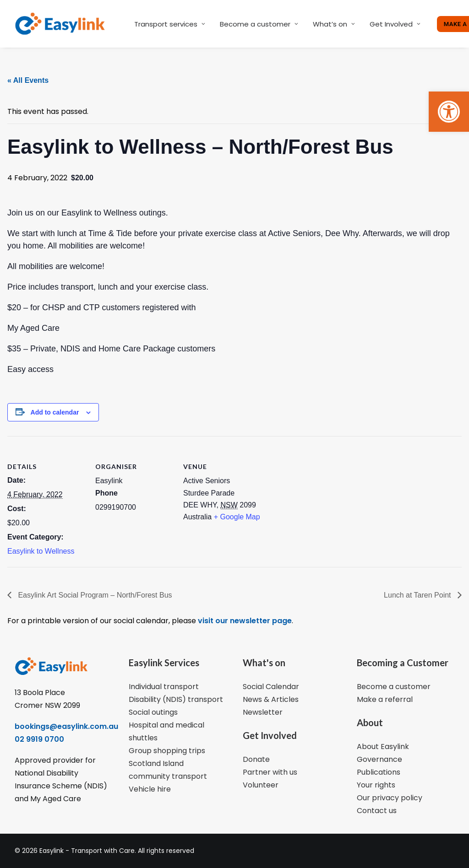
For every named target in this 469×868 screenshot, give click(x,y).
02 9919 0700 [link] (39, 739)
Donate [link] (256, 759)
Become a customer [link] (259, 24)
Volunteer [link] (261, 785)
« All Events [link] (28, 80)
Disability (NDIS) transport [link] (176, 699)
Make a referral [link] (385, 699)
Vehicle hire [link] (150, 789)
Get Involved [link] (395, 24)
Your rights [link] (376, 785)
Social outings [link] (153, 712)
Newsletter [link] (263, 712)
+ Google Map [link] (237, 517)
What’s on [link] (334, 24)
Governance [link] (379, 759)
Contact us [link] (377, 811)
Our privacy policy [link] (390, 798)
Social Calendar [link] (271, 687)
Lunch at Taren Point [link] (418, 595)
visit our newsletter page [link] (244, 621)
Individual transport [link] (164, 687)
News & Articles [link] (271, 699)
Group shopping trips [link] (167, 751)
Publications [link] (379, 772)
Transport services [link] (170, 24)
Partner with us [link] (270, 772)
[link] (449, 112)
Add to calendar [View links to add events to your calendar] (55, 412)
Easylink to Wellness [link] (41, 551)
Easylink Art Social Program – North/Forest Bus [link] (94, 595)
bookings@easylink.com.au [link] (66, 726)
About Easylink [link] (383, 747)
